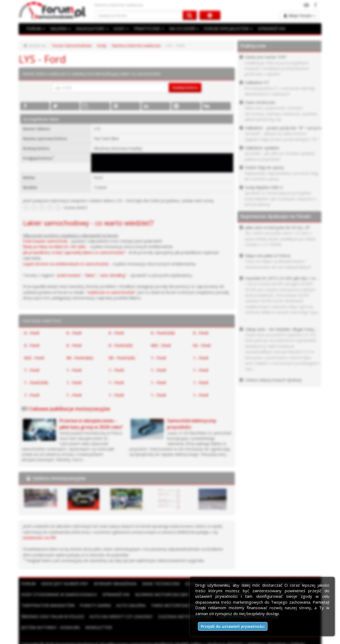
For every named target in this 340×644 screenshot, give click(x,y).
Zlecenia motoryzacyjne (115, 616)
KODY (120, 28)
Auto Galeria (128, 605)
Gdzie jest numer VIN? (64, 583)
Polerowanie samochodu (45, 241)
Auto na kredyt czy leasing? (52, 616)
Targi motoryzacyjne (171, 605)
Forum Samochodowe (72, 45)
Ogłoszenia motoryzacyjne (176, 616)
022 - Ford (34, 357)
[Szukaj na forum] (139, 15)
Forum (28, 583)
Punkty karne (93, 605)
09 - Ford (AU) (80, 357)
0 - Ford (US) (163, 333)
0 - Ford (32, 333)
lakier (90, 275)
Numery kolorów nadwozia (136, 45)
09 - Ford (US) (122, 357)
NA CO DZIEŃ (181, 28)
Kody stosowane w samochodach (58, 594)
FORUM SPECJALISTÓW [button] (225, 28)
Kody (102, 45)
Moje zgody (59, 638)
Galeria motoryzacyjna (59, 478)
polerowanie (69, 275)
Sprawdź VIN (113, 594)
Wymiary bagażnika (113, 583)
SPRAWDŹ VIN (267, 28)
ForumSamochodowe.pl (76, 633)
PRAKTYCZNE (147, 28)
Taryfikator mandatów (47, 605)
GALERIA (60, 28)
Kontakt (81, 638)
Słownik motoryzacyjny (158, 594)
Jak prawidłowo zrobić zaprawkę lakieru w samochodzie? (74, 252)
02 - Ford (202, 345)
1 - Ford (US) (36, 382)
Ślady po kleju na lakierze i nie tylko (54, 246)
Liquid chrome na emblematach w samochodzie (66, 264)
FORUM (36, 28)
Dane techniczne (158, 583)
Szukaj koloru (185, 87)
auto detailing (113, 275)
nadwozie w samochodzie (111, 292)
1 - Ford (158, 357)
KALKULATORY (91, 28)
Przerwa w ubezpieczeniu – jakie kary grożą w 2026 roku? (91, 424)
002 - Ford (161, 345)
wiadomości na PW (39, 538)
